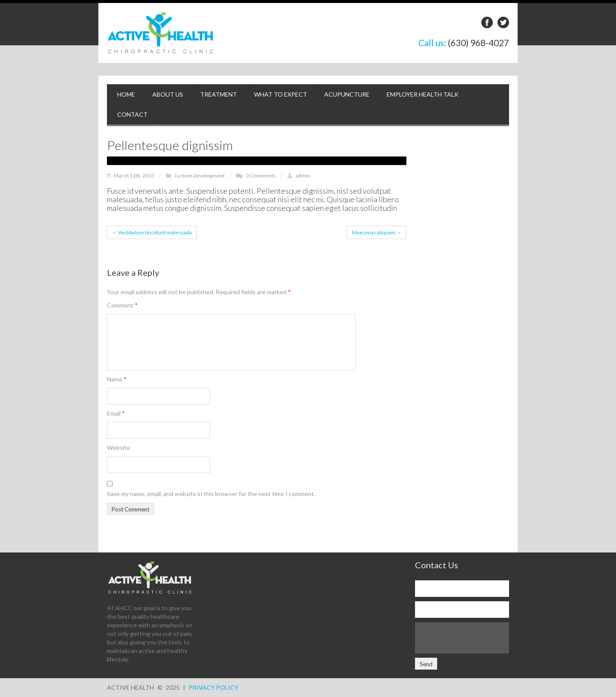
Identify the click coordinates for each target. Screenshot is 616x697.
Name (117, 379)
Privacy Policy (213, 687)
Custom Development (199, 176)
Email (116, 413)
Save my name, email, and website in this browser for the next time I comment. (211, 494)
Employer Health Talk (423, 94)
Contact (132, 114)
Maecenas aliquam (377, 232)
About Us (168, 94)
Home (126, 94)
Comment (122, 305)
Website (118, 447)
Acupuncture (347, 94)
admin (303, 176)
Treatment (219, 94)
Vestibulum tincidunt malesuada (152, 232)
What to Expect (281, 94)
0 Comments (261, 176)
